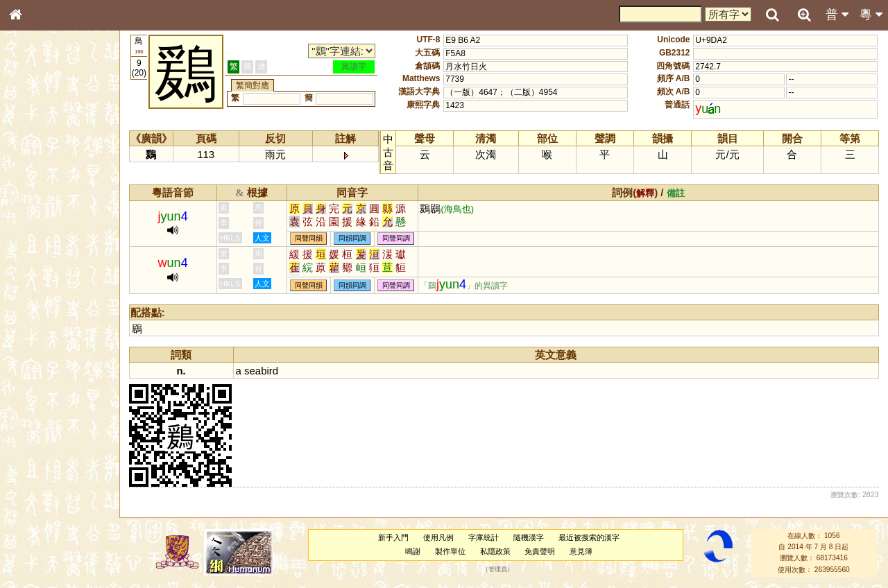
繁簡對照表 (38, 475)
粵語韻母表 (38, 303)
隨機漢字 (529, 537)
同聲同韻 (309, 239)
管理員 (498, 569)
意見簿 (581, 551)
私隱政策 (495, 551)
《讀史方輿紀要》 (51, 449)
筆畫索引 (34, 199)
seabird (261, 371)
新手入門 (393, 537)
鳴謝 (413, 551)
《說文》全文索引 (51, 435)
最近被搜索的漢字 (589, 537)
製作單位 (450, 551)
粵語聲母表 (38, 289)
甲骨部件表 (38, 212)
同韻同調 (352, 239)
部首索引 (34, 186)
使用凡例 (438, 537)
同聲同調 (396, 239)
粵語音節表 (38, 276)
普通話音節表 (42, 385)
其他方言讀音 (42, 398)
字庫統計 (484, 537)
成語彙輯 (34, 462)
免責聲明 (540, 551)
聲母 (28, 372)
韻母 (47, 372)
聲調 (66, 372)
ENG (61, 153)
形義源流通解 (42, 239)
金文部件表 (38, 226)
